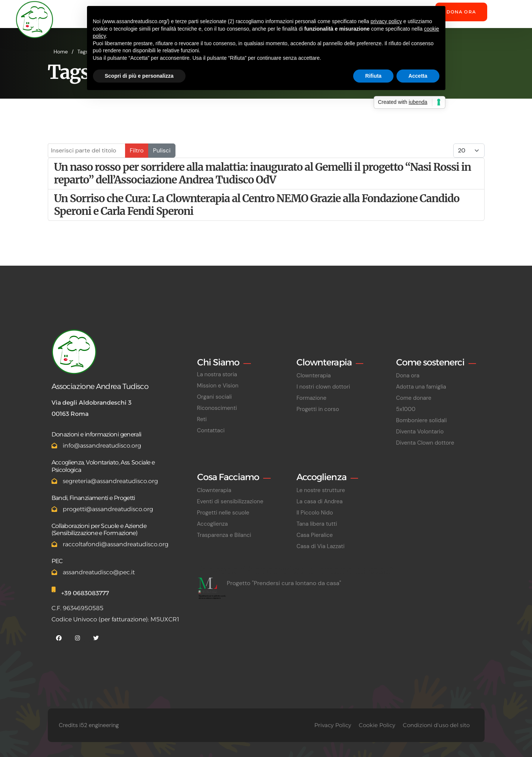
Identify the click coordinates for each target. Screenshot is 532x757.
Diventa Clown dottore (425, 443)
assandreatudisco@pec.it (99, 572)
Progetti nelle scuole (223, 513)
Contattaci (211, 430)
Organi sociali (214, 397)
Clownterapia (314, 376)
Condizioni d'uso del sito (436, 725)
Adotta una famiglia (421, 387)
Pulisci (162, 150)
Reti (202, 419)
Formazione (311, 398)
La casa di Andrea (319, 501)
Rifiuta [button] (373, 76)
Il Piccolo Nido (315, 513)
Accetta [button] (418, 76)
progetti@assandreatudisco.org (108, 509)
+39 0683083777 (85, 593)
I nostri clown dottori (323, 387)
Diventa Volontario (420, 432)
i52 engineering (99, 725)
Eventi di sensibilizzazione (230, 501)
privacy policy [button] (386, 21)
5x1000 (406, 409)
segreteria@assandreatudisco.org (110, 481)
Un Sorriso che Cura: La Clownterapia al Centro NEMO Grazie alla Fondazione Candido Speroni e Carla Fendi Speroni (257, 205)
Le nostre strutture (321, 490)
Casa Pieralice (315, 535)
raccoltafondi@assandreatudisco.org (116, 544)
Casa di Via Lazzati (321, 546)
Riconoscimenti (217, 408)
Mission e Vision (218, 386)
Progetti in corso (318, 409)
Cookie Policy (377, 725)
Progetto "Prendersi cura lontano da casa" (284, 583)
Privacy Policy (333, 725)
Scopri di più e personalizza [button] (139, 76)
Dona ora (461, 12)
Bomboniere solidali (421, 420)
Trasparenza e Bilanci (224, 535)
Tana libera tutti (317, 524)
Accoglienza (213, 524)
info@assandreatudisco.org (102, 446)
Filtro (137, 150)
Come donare (414, 398)
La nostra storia (217, 374)
